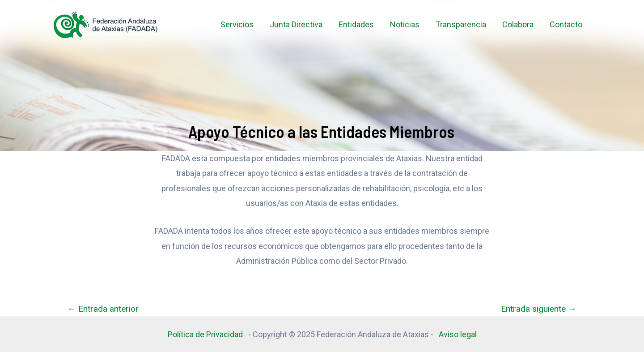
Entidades (356, 24)
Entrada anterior (103, 309)
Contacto (566, 24)
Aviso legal (458, 334)
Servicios (237, 24)
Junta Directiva (296, 24)
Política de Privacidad (207, 334)
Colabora (518, 24)
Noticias (405, 24)
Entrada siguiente (539, 309)
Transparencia (461, 24)
